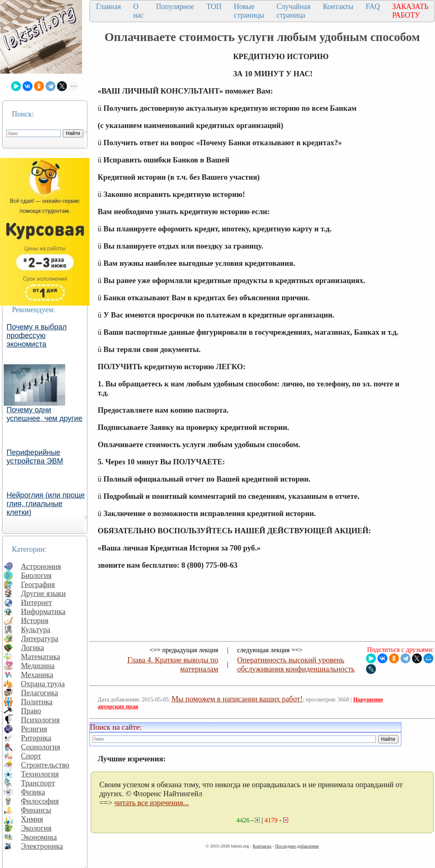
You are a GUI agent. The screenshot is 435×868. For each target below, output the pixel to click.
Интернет (37, 602)
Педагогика (40, 693)
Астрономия (41, 566)
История (35, 620)
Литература (40, 638)
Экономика (39, 837)
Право (31, 711)
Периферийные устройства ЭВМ (35, 457)
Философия (40, 801)
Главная (108, 7)
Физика (33, 792)
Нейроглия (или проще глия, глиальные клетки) (46, 504)
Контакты (338, 7)
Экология (36, 828)
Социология (41, 747)
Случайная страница (294, 11)
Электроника (42, 846)
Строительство (45, 765)
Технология (40, 774)
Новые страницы (249, 11)
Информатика (43, 611)
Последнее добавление (297, 846)
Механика (37, 675)
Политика (37, 702)
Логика (32, 648)
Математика (41, 657)
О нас (138, 11)
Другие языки (43, 593)
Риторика (36, 738)
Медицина (38, 666)
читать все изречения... (151, 803)
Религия (34, 729)
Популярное (175, 7)
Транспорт (38, 783)
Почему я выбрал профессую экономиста (37, 336)
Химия (32, 819)
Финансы (36, 810)
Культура (36, 629)
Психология (40, 720)
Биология (36, 575)
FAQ (373, 7)
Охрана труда (43, 684)
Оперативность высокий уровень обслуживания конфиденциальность (296, 664)
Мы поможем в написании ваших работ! (237, 699)
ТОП (214, 7)
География (38, 584)
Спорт (31, 756)
